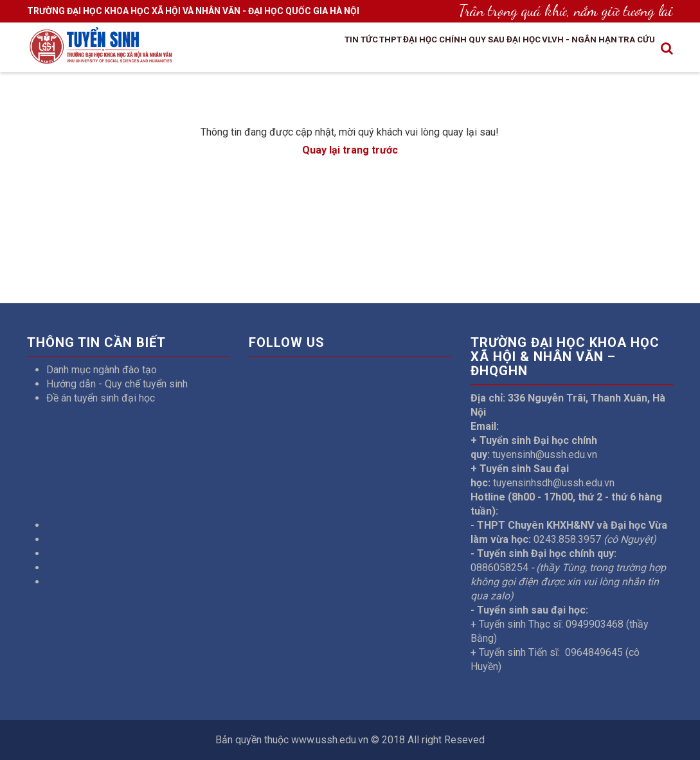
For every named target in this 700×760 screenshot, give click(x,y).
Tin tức (274, 46)
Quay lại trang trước (350, 150)
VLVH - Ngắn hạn (553, 46)
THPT (315, 46)
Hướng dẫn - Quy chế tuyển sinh (117, 384)
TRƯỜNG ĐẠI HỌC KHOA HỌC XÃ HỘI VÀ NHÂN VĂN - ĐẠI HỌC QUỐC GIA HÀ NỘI (193, 11)
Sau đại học (471, 46)
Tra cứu (626, 46)
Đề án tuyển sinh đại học (101, 398)
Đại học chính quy (385, 46)
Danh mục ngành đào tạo (102, 370)
